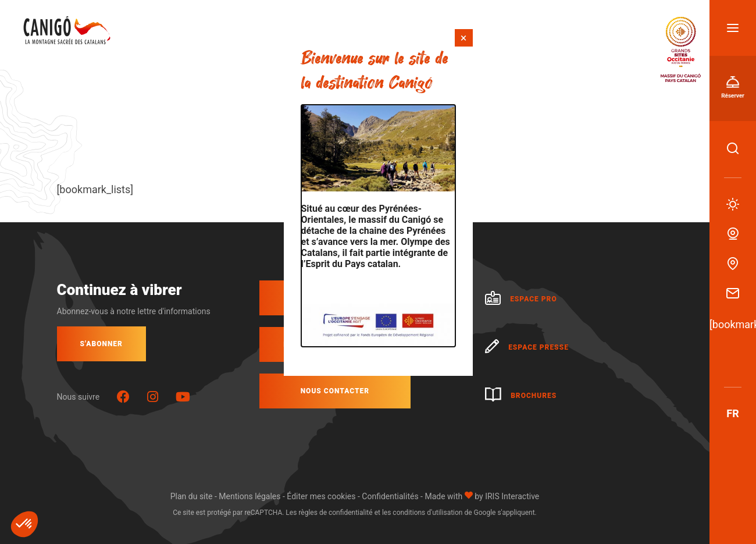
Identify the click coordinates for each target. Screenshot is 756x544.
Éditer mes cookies (321, 496)
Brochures (521, 396)
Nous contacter (335, 391)
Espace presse (527, 347)
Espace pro (521, 299)
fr (732, 413)
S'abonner (101, 344)
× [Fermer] (464, 38)
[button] (24, 524)
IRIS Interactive (512, 496)
